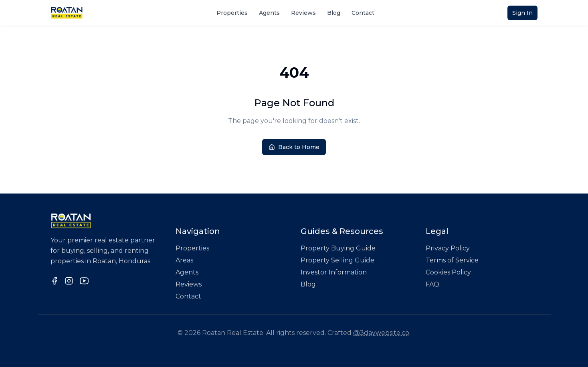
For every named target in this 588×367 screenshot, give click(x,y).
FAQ (432, 284)
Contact (363, 13)
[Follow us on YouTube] (84, 281)
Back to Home (294, 147)
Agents (269, 13)
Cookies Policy (448, 272)
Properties (232, 13)
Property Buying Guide (338, 248)
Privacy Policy (448, 248)
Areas (184, 260)
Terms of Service (452, 260)
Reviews (303, 13)
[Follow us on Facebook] (55, 281)
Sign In (522, 13)
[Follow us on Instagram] (69, 281)
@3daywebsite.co (381, 333)
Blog (334, 13)
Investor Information (334, 272)
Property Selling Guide (337, 260)
